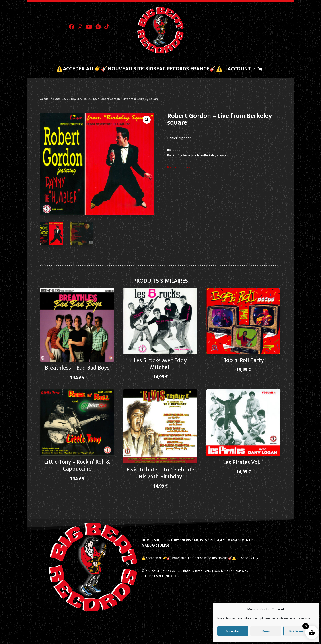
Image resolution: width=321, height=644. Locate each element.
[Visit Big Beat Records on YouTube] (91, 28)
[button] (147, 120)
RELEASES (217, 540)
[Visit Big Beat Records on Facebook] (73, 28)
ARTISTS (200, 540)
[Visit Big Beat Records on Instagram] (82, 28)
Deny (266, 631)
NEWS (186, 540)
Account (239, 70)
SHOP (158, 540)
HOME (146, 540)
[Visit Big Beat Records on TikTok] (108, 28)
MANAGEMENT (239, 540)
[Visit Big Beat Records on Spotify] (100, 28)
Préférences (299, 631)
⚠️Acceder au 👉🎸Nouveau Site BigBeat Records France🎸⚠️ (139, 70)
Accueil (45, 99)
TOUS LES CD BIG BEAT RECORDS (75, 99)
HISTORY (172, 540)
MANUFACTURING (156, 545)
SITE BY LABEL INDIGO (159, 576)
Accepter (233, 631)
